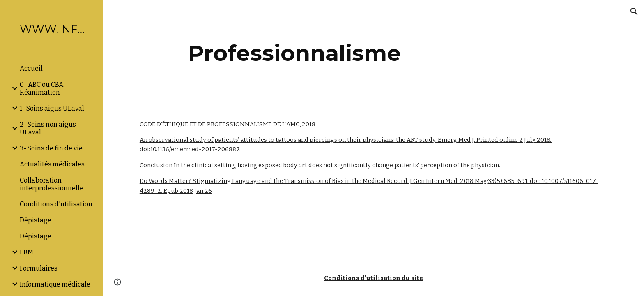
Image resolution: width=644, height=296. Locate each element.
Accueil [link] (31, 68)
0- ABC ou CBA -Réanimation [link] (44, 88)
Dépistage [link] (36, 220)
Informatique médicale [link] (55, 284)
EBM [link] (26, 252)
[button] (634, 12)
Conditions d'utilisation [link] (56, 204)
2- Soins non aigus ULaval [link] (48, 128)
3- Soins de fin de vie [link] (51, 148)
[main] (294, 53)
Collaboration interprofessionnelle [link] (52, 184)
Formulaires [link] (39, 268)
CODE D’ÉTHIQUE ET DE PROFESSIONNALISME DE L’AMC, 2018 (228, 124)
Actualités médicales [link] (52, 164)
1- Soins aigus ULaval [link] (52, 108)
